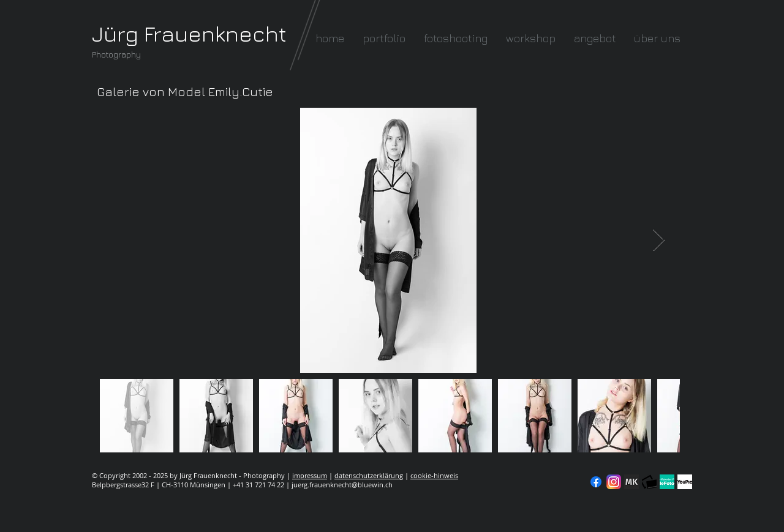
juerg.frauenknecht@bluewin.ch (342, 485)
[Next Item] (659, 240)
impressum (310, 475)
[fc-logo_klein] (649, 482)
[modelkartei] (631, 482)
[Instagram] (614, 482)
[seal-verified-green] (667, 482)
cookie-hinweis (434, 475)
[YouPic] (685, 482)
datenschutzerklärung (369, 475)
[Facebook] (596, 482)
